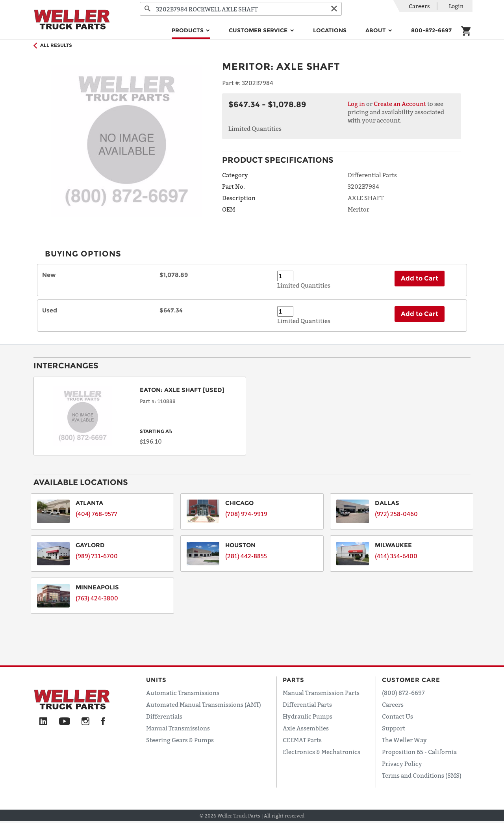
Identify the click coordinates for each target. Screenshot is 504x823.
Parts (294, 680)
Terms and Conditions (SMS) (422, 775)
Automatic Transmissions (183, 693)
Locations (330, 30)
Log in (356, 104)
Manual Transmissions (178, 728)
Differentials (164, 716)
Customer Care (411, 680)
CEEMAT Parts (302, 740)
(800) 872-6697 (403, 693)
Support (394, 728)
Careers (419, 6)
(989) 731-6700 (97, 556)
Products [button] (188, 30)
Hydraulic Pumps (308, 716)
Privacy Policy (402, 764)
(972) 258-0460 (396, 514)
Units (156, 680)
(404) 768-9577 (96, 514)
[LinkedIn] (43, 722)
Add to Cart (420, 278)
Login (456, 6)
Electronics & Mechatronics (321, 752)
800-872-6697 (431, 30)
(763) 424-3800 (97, 598)
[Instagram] (86, 722)
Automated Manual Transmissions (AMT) (204, 704)
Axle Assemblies (306, 728)
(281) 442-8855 (246, 556)
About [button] (376, 30)
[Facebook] (103, 722)
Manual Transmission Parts (321, 693)
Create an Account (400, 104)
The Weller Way (404, 740)
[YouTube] (64, 722)
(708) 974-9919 (246, 514)
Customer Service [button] (259, 30)
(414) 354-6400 (396, 556)
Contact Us (397, 716)
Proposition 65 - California (419, 752)
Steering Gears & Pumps (180, 740)
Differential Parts (307, 704)
